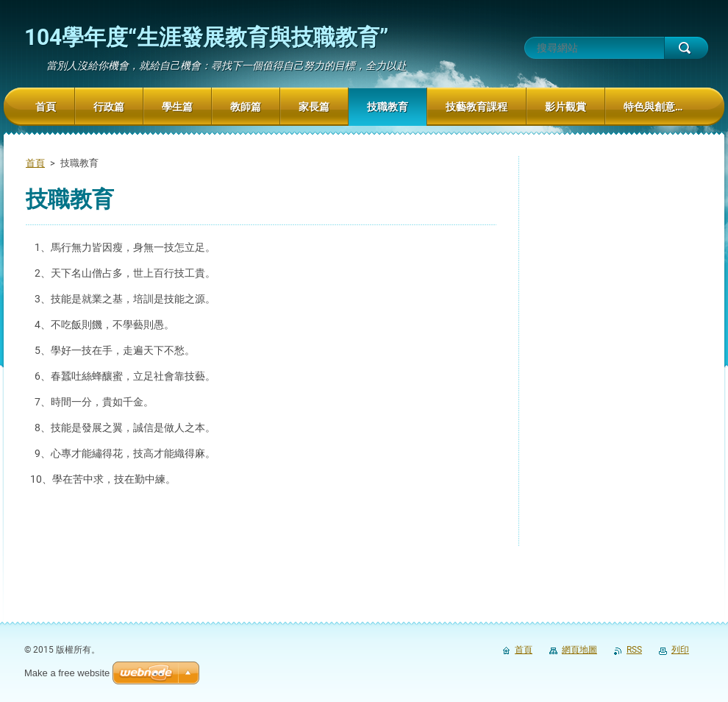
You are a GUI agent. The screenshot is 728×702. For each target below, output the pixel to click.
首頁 (35, 163)
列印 (680, 650)
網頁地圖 (579, 650)
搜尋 (686, 48)
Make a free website (67, 673)
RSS (634, 650)
